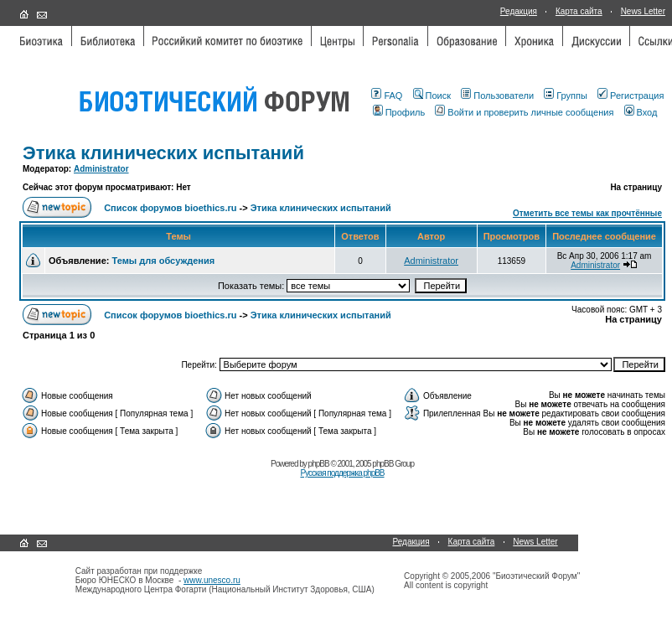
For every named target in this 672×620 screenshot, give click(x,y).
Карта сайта (579, 11)
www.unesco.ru (212, 580)
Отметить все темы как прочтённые (587, 213)
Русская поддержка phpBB (342, 473)
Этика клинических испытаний (163, 153)
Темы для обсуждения (163, 261)
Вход (641, 112)
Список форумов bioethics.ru (170, 208)
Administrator (101, 169)
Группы (566, 96)
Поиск (432, 96)
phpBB (319, 464)
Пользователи (497, 96)
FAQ (387, 96)
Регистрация (631, 96)
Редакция (519, 11)
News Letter (643, 11)
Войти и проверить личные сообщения (524, 112)
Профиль (399, 112)
